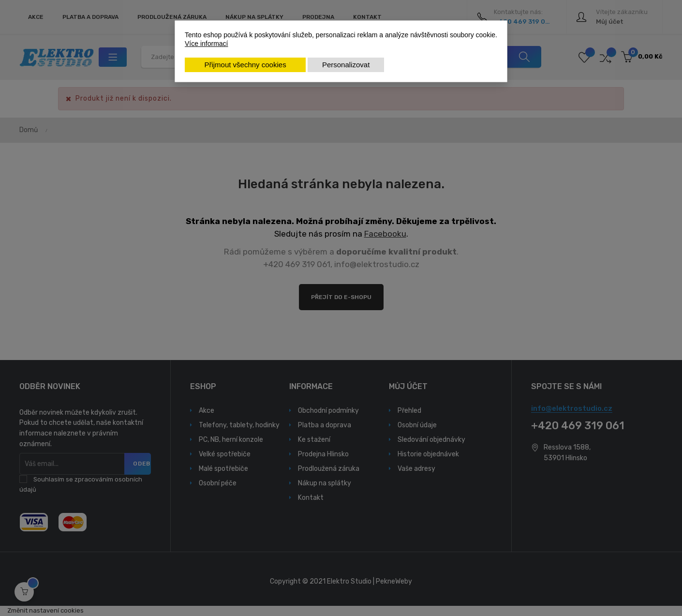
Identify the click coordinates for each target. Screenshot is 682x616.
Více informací (206, 44)
